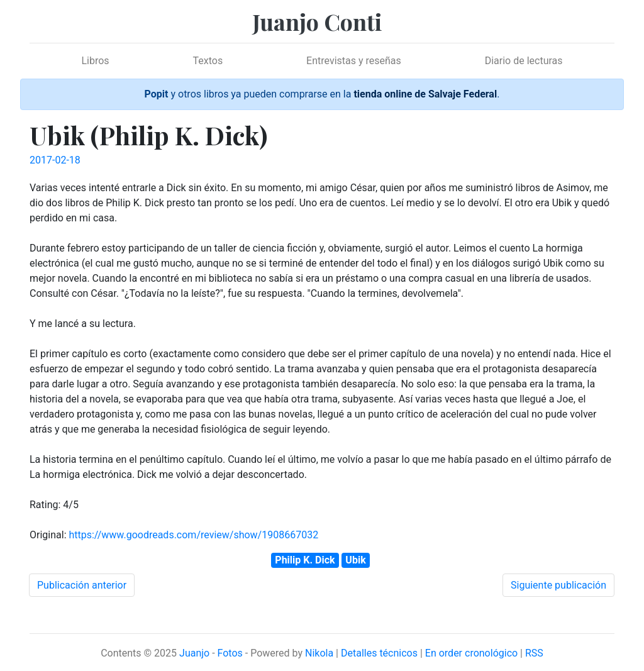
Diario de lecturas (524, 61)
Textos (208, 61)
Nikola (319, 653)
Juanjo (194, 653)
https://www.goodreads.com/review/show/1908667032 (193, 535)
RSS (534, 653)
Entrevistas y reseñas (354, 61)
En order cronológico (471, 653)
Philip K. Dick (305, 560)
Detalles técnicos (379, 653)
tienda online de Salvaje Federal (425, 94)
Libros (95, 61)
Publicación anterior (82, 585)
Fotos (230, 653)
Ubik (355, 560)
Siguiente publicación (558, 585)
